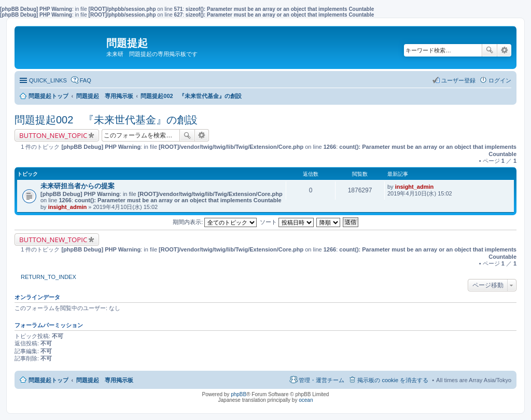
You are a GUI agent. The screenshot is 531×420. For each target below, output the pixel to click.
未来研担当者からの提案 (78, 186)
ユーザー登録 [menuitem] (458, 80)
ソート (287, 222)
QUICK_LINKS (48, 80)
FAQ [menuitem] (86, 80)
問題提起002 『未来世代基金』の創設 (106, 120)
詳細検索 (504, 50)
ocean (306, 400)
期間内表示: (215, 222)
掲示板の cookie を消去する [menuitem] (393, 380)
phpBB (239, 394)
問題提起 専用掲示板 (105, 380)
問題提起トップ (48, 380)
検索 (490, 50)
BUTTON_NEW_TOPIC (53, 135)
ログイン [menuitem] (500, 80)
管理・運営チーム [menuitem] (322, 380)
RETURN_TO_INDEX (48, 277)
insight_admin (68, 207)
